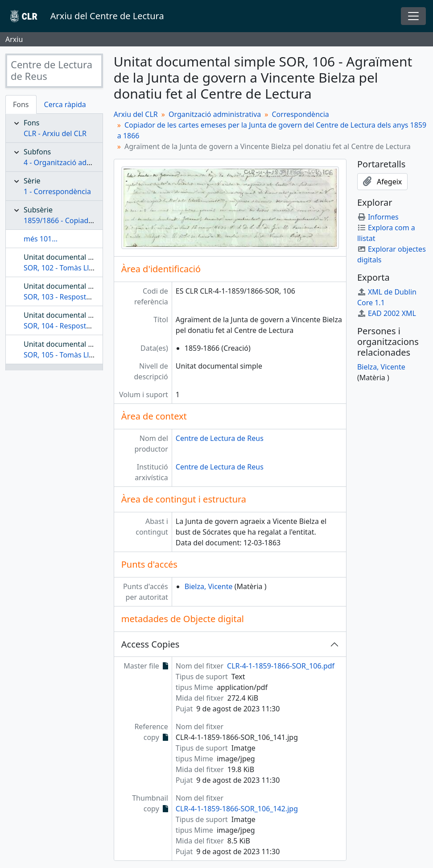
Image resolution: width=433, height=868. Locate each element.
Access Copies (151, 644)
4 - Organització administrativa (75, 162)
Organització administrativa (215, 114)
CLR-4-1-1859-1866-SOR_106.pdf (281, 666)
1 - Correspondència (57, 191)
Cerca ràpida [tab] (65, 104)
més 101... (41, 239)
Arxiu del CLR (136, 114)
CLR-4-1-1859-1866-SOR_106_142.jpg (237, 809)
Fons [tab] (21, 104)
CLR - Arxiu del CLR (55, 133)
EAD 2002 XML (387, 313)
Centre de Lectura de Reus (220, 438)
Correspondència (300, 114)
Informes (378, 217)
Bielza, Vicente (209, 586)
